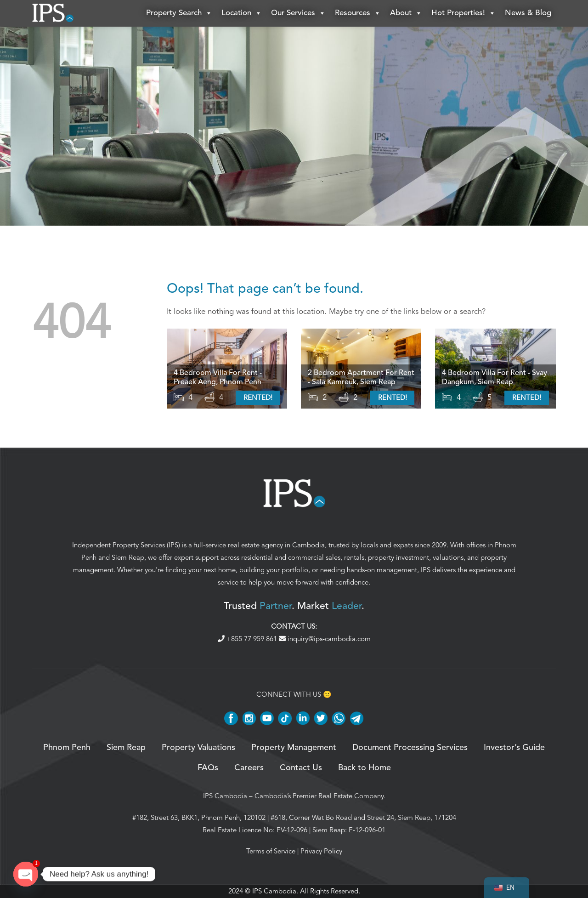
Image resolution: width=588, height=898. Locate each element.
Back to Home (365, 769)
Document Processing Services (410, 749)
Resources (358, 14)
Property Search (179, 14)
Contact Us (301, 769)
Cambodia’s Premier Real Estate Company (319, 797)
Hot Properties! (464, 14)
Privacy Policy (321, 852)
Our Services (298, 14)
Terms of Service (271, 852)
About (406, 14)
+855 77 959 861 (248, 639)
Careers (249, 769)
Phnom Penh (67, 749)
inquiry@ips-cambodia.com (325, 639)
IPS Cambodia (225, 797)
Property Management (294, 749)
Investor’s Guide (514, 749)
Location (242, 14)
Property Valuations (198, 749)
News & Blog (528, 14)
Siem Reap (128, 558)
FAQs (208, 769)
